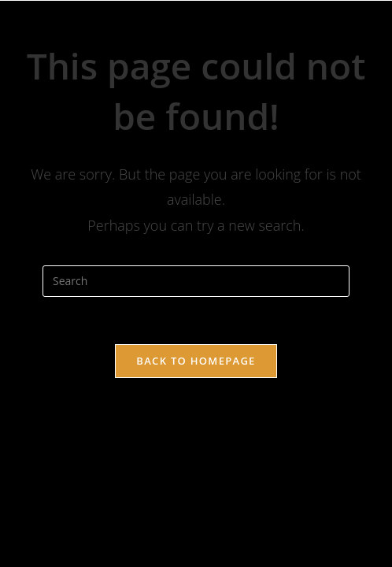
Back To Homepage (196, 361)
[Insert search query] (196, 281)
